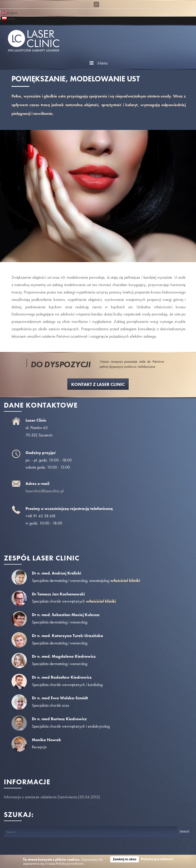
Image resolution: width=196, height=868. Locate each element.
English (10, 12)
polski (9, 18)
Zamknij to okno (125, 859)
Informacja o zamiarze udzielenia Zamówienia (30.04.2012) (52, 797)
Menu (98, 63)
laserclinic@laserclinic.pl (45, 491)
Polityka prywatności (157, 859)
